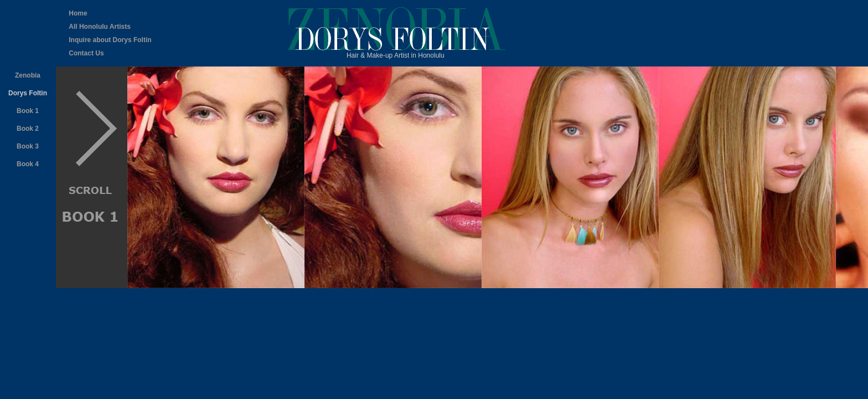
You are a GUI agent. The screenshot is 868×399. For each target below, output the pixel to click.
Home (78, 13)
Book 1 (28, 111)
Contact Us (86, 53)
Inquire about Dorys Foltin (110, 40)
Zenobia (28, 75)
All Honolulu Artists (100, 27)
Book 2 (28, 129)
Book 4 (28, 164)
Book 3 (28, 146)
